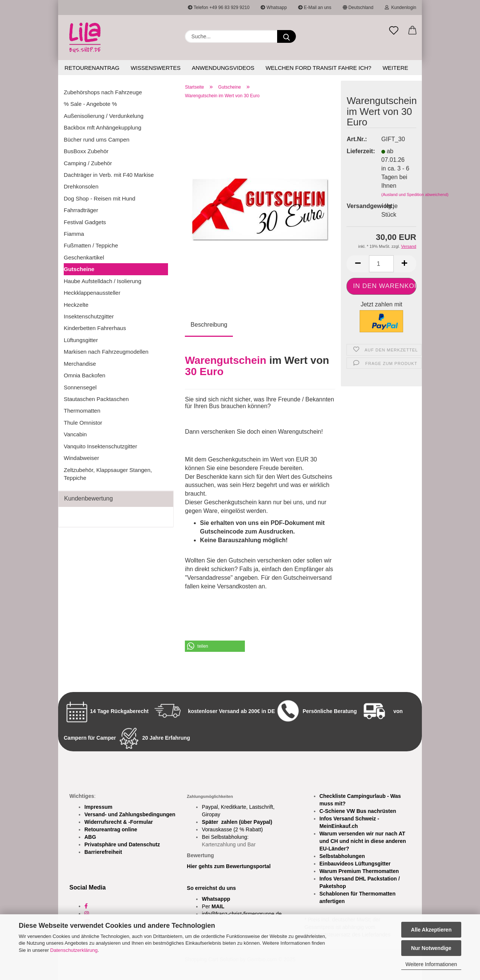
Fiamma (74, 234)
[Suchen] (286, 36)
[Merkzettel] (394, 31)
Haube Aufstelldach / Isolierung (103, 281)
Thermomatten (82, 411)
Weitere (395, 68)
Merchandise (80, 364)
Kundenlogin (400, 8)
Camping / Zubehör (88, 163)
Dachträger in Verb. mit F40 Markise (109, 175)
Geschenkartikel (84, 257)
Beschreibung (209, 325)
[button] (412, 31)
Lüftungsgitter (81, 340)
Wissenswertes (155, 68)
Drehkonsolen (81, 186)
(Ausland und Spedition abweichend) (415, 194)
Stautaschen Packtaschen (96, 399)
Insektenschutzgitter (89, 316)
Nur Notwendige (431, 948)
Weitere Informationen (431, 964)
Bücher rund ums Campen (97, 139)
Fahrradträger (81, 210)
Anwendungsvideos (223, 68)
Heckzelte (76, 305)
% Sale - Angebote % (90, 104)
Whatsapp (274, 8)
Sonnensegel (80, 387)
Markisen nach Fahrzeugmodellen (106, 352)
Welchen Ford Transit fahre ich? (318, 68)
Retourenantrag (92, 68)
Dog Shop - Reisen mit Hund (100, 198)
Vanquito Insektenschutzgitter (100, 446)
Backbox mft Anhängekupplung (103, 127)
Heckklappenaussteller (92, 293)
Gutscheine (79, 269)
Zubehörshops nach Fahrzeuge (103, 92)
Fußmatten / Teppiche (91, 245)
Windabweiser (81, 458)
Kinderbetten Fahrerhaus (95, 328)
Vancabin (75, 434)
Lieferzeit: (358, 151)
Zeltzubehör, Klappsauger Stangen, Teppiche (108, 474)
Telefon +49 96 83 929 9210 (219, 8)
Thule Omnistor (83, 423)
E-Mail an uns (315, 8)
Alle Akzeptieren (431, 930)
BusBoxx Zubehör (86, 151)
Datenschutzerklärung (74, 950)
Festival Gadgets (85, 222)
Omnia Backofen (85, 375)
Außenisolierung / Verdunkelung (104, 116)
